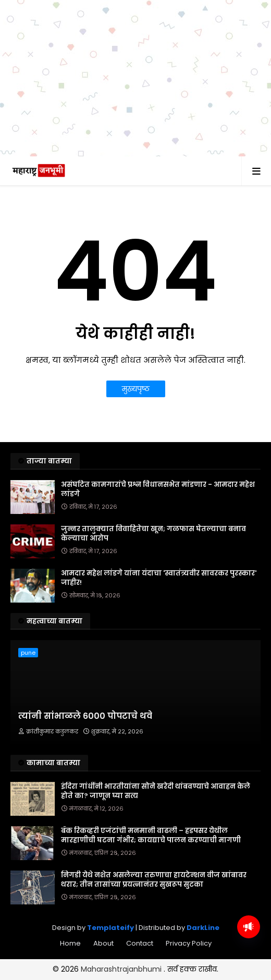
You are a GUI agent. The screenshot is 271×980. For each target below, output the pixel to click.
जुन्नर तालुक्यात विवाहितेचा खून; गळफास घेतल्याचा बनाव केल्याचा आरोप (153, 547)
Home (70, 957)
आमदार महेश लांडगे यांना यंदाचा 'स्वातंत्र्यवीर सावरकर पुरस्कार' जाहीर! (159, 592)
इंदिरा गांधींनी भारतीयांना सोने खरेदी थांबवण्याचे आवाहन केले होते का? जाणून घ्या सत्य (156, 805)
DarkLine (203, 941)
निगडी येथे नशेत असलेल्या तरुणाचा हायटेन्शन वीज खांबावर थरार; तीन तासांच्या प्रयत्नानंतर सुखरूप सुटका (154, 893)
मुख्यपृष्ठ (136, 402)
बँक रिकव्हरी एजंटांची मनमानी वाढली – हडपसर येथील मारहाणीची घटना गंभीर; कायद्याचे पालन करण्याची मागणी (151, 849)
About (103, 957)
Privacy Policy (189, 957)
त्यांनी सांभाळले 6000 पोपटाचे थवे (85, 730)
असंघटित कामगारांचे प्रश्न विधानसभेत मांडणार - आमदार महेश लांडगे (158, 503)
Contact (140, 957)
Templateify (110, 941)
